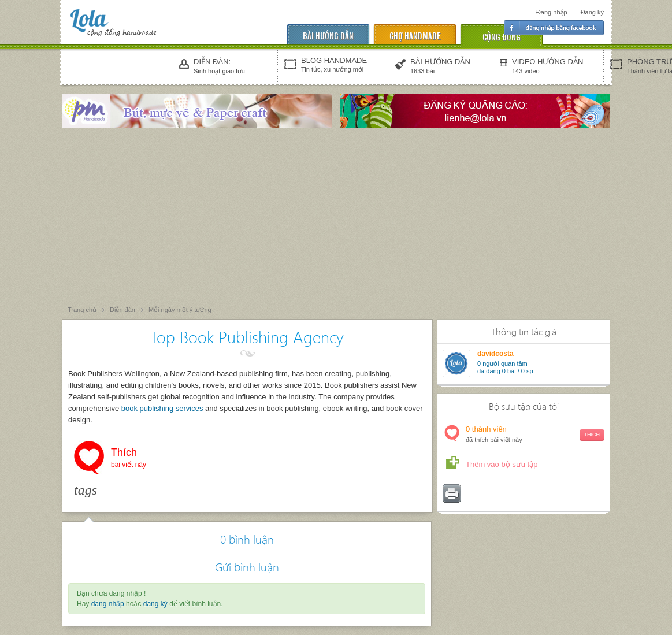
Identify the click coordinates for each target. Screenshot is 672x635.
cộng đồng (502, 36)
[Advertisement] (336, 218)
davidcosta (495, 354)
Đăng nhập (552, 12)
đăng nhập (108, 604)
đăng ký (155, 604)
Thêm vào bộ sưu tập (502, 464)
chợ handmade (415, 35)
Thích (129, 459)
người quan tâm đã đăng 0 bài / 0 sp (505, 367)
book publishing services (162, 408)
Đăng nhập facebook (554, 28)
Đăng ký (592, 12)
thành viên (535, 435)
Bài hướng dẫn (328, 35)
